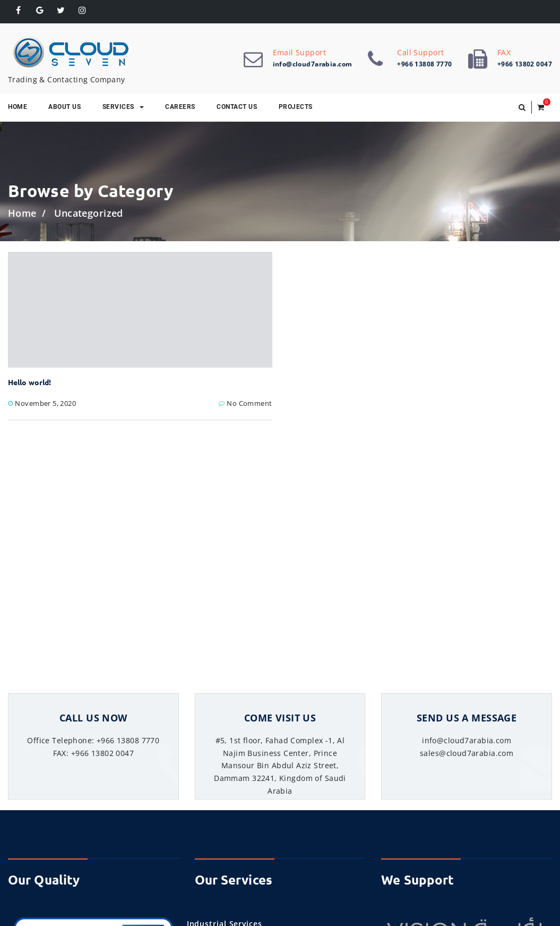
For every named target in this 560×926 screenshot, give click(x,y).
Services (123, 107)
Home (22, 213)
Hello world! (29, 382)
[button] (522, 107)
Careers (180, 107)
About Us (64, 107)
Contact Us (237, 107)
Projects (296, 107)
